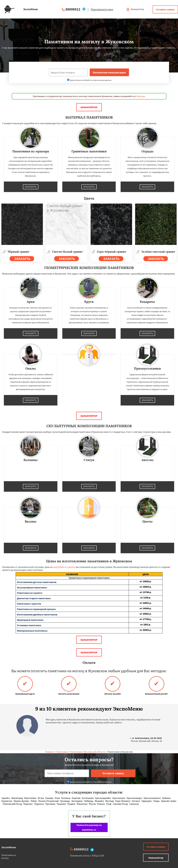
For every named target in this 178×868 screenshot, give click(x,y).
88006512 (73, 9)
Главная (49, 752)
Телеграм (140, 96)
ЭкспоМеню (9, 847)
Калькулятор (135, 9)
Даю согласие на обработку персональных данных (89, 80)
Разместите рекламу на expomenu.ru (89, 827)
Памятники (62, 752)
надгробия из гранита (64, 567)
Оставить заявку (165, 9)
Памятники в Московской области (88, 752)
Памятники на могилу (9, 857)
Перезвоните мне (102, 9)
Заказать (31, 187)
